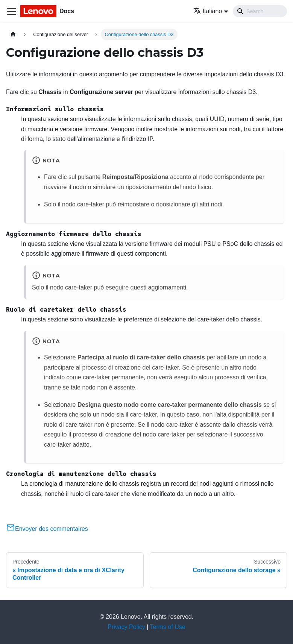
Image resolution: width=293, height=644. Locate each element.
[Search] (260, 11)
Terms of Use (168, 627)
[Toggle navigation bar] (12, 11)
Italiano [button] (208, 11)
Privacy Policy (126, 627)
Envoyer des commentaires (47, 529)
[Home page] (13, 34)
